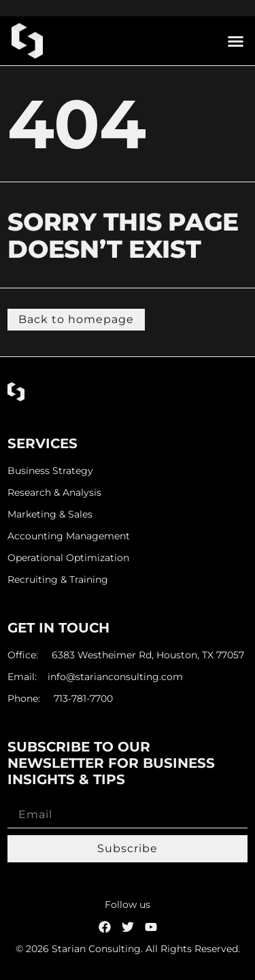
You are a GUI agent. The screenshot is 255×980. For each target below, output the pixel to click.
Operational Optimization (68, 558)
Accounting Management (69, 536)
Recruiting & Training (58, 580)
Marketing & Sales (50, 514)
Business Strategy (50, 471)
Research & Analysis (54, 493)
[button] (236, 41)
